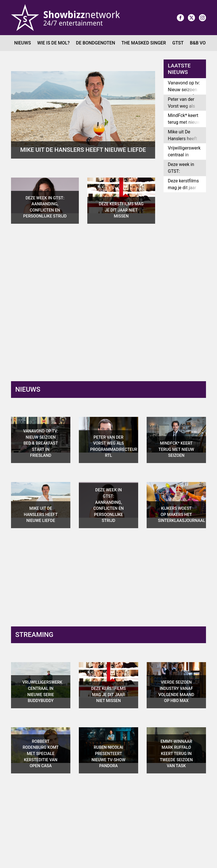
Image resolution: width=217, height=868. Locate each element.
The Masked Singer (144, 43)
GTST (178, 43)
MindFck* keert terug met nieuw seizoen (184, 122)
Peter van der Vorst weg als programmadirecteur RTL (187, 109)
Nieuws (22, 43)
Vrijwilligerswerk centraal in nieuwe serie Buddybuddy (184, 158)
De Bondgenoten (96, 43)
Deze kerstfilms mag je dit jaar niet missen (183, 188)
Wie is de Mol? (54, 43)
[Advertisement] (190, 286)
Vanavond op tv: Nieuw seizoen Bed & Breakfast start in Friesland (185, 93)
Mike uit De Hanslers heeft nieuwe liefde (183, 139)
